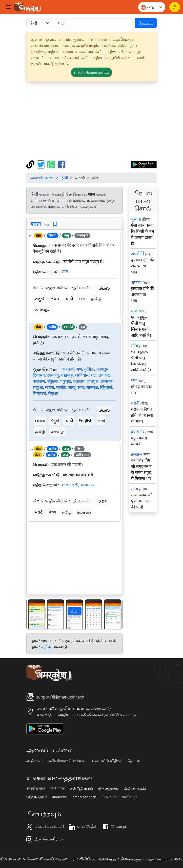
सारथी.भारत (129, 797)
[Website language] (152, 7)
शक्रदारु (79, 381)
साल (81, 387)
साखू (72, 387)
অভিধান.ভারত (60, 797)
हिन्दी (64, 178)
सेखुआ (53, 393)
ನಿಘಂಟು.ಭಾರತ (135, 789)
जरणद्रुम (102, 369)
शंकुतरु (52, 381)
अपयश (136, 282)
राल (94, 375)
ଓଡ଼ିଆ (54, 299)
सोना (135, 346)
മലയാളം (42, 309)
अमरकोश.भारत (36, 789)
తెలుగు (104, 288)
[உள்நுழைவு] (175, 7)
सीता (135, 489)
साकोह (61, 387)
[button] (34, 614)
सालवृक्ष (92, 387)
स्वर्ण (135, 311)
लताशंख (105, 375)
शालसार (106, 381)
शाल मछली (70, 485)
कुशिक (89, 369)
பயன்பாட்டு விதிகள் (106, 761)
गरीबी (135, 403)
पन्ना (134, 380)
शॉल (65, 271)
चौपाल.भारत (109, 797)
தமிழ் (96, 299)
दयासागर (138, 432)
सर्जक (49, 387)
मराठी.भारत (58, 789)
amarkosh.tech (84, 797)
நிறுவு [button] (75, 611)
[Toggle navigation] (8, 7)
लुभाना (136, 219)
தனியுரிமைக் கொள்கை (66, 761)
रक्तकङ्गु (67, 375)
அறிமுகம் (34, 761)
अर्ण (79, 369)
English (86, 421)
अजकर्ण (68, 369)
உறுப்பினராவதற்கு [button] (91, 72)
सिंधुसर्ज (106, 387)
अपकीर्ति (138, 254)
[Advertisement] (92, 121)
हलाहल (137, 454)
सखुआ (38, 387)
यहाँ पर (46, 647)
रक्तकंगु (53, 375)
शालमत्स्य (88, 485)
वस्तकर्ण (39, 381)
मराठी (69, 299)
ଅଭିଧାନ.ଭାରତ (37, 797)
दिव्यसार (39, 375)
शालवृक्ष (92, 381)
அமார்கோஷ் (42, 178)
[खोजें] (95, 23)
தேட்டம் (146, 23)
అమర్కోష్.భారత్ (81, 789)
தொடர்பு (135, 761)
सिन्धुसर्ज (39, 393)
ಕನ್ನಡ (39, 299)
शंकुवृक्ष (65, 381)
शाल (36, 224)
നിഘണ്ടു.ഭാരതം (109, 789)
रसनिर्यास (82, 375)
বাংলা (82, 299)
